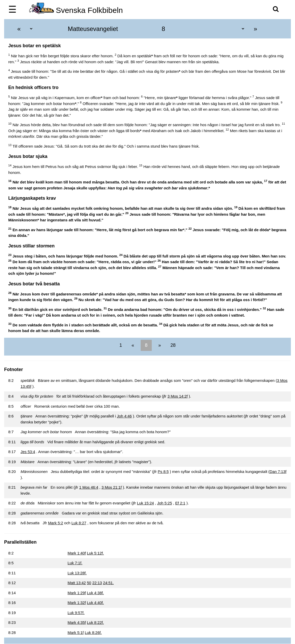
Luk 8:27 (79, 523)
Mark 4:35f (77, 622)
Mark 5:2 (55, 523)
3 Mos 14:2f (178, 396)
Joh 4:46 (124, 416)
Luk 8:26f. (93, 633)
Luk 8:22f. (95, 622)
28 (172, 345)
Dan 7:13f (278, 472)
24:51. (108, 583)
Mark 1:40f (77, 553)
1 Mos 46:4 (89, 487)
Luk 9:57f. (76, 613)
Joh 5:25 (165, 503)
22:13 (97, 583)
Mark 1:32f (77, 603)
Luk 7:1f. (75, 563)
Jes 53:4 (28, 452)
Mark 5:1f (76, 633)
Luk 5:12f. (95, 553)
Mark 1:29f (77, 593)
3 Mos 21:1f (112, 487)
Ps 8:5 (163, 472)
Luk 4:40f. (95, 603)
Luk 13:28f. (77, 573)
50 (89, 583)
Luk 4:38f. (95, 593)
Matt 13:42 (77, 583)
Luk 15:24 (146, 503)
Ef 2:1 (180, 503)
